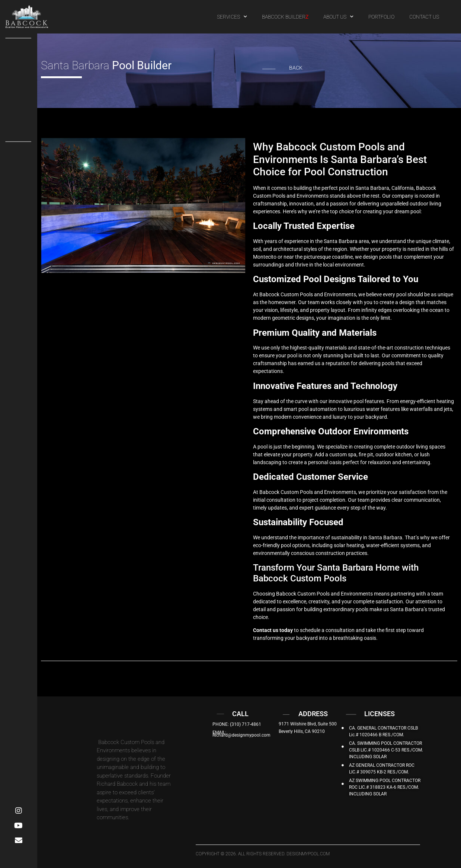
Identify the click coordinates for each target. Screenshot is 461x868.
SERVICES (232, 17)
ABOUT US (338, 17)
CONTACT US (424, 17)
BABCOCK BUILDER (285, 17)
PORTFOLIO (381, 17)
